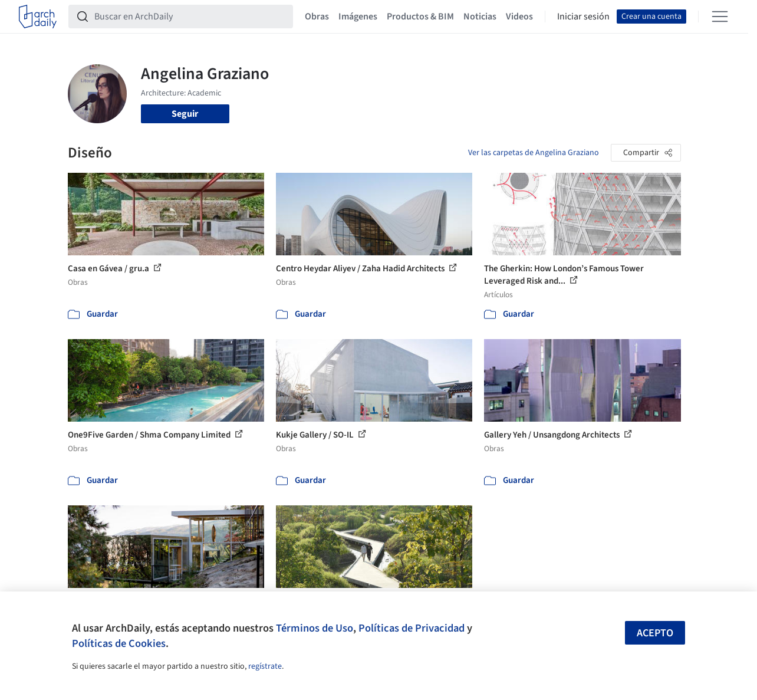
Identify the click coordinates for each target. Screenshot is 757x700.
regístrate (265, 666)
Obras (317, 17)
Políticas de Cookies (119, 643)
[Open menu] (720, 17)
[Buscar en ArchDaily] (190, 17)
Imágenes (358, 17)
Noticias (480, 17)
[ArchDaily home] (38, 17)
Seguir (185, 114)
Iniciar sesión (583, 17)
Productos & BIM (420, 17)
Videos (519, 17)
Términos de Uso (315, 628)
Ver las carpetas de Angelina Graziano (534, 153)
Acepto (655, 633)
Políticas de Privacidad (412, 628)
